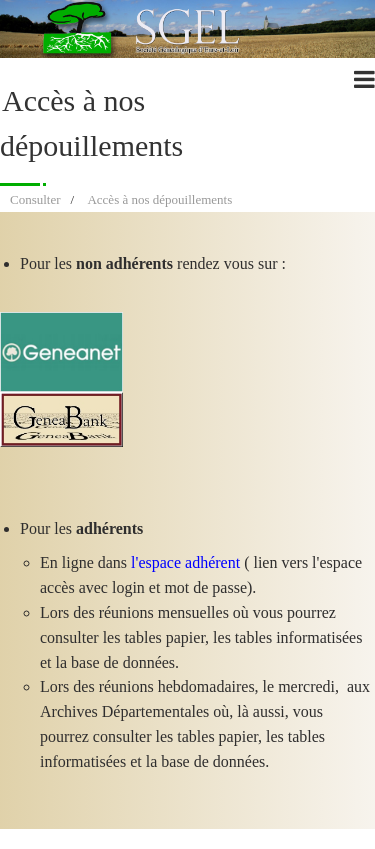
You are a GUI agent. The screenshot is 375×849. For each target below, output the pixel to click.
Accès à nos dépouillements (159, 199)
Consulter (35, 199)
